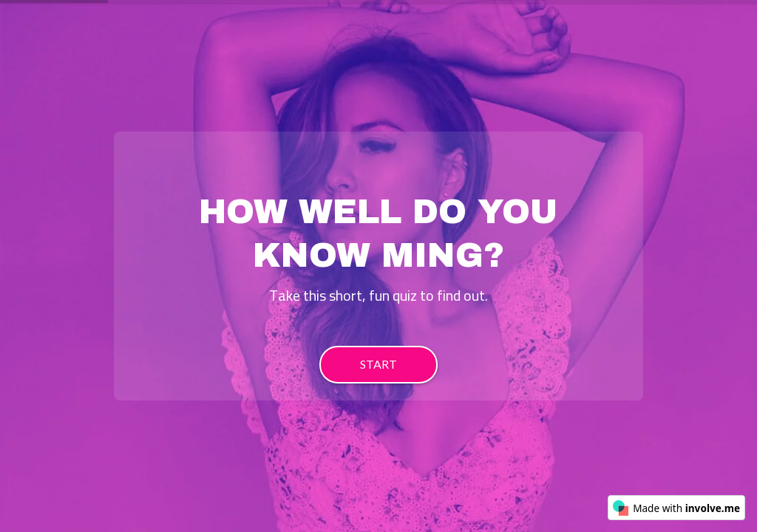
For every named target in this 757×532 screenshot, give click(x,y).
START (378, 364)
